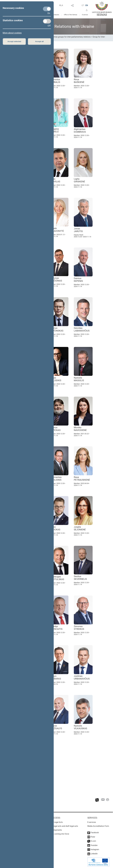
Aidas (55, 180)
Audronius (55, 81)
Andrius (56, 329)
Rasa (82, 478)
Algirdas (56, 628)
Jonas (78, 230)
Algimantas (80, 130)
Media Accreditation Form (98, 826)
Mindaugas (57, 578)
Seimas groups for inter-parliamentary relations (71, 37)
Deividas (82, 329)
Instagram (95, 849)
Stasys (55, 677)
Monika (80, 429)
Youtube (94, 845)
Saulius (80, 578)
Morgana (54, 130)
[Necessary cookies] (47, 9)
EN (87, 5)
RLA (61, 5)
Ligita (79, 180)
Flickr (93, 837)
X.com (93, 841)
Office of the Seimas (71, 15)
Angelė (57, 230)
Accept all (39, 41)
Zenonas (79, 628)
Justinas (82, 677)
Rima (79, 81)
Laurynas (56, 279)
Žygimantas (56, 478)
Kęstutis (79, 379)
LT (83, 5)
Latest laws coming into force (57, 834)
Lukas (55, 528)
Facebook (95, 833)
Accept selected (14, 41)
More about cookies (12, 33)
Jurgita (80, 528)
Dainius (78, 280)
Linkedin (94, 854)
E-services (92, 822)
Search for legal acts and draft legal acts (61, 826)
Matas (55, 379)
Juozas (56, 727)
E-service (85, 15)
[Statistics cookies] (47, 21)
